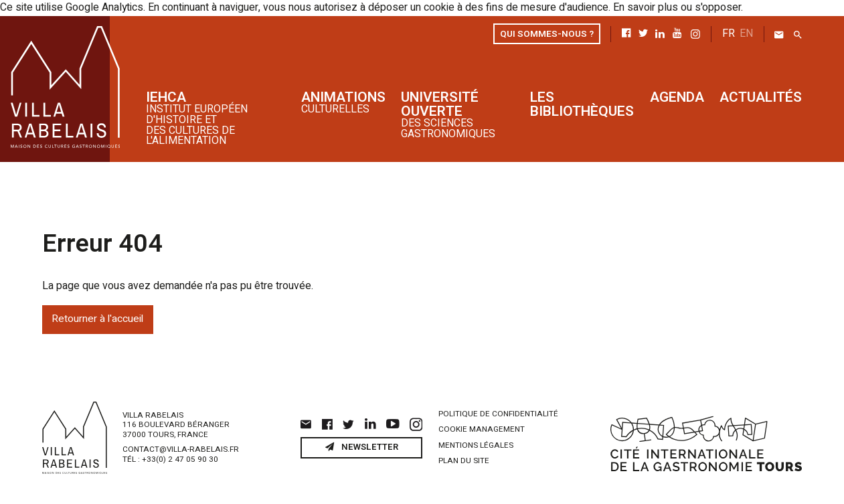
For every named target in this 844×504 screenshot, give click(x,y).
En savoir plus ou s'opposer (675, 8)
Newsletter (362, 446)
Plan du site (464, 460)
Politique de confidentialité (498, 413)
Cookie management (482, 429)
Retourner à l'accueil (97, 318)
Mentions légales (476, 444)
